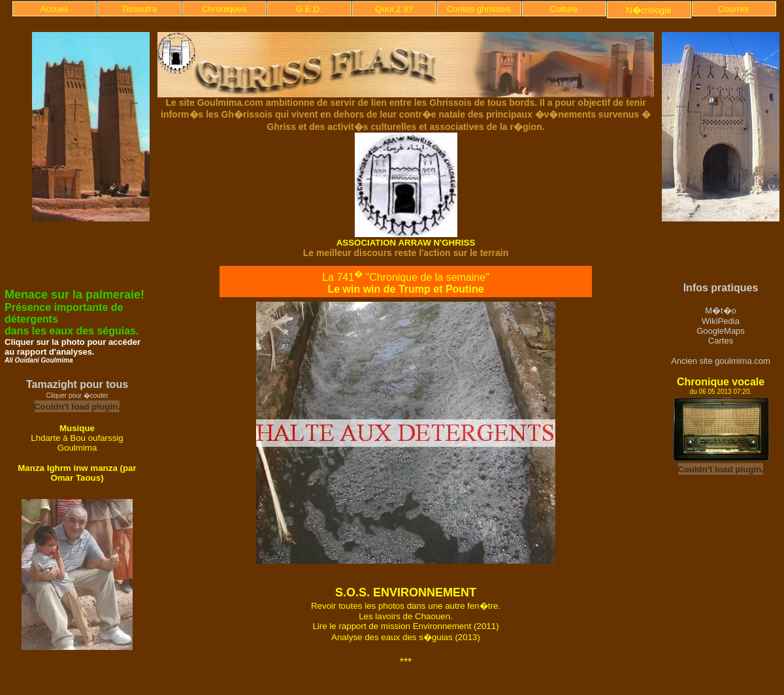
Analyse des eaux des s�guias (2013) (406, 637)
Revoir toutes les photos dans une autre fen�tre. (406, 606)
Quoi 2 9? (394, 9)
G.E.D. (309, 9)
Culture (564, 9)
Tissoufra (139, 9)
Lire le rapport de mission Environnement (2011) (405, 626)
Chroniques (224, 9)
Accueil (55, 9)
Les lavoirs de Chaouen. (406, 616)
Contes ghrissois (479, 9)
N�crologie (648, 10)
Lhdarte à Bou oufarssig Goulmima (77, 443)
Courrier (734, 9)
